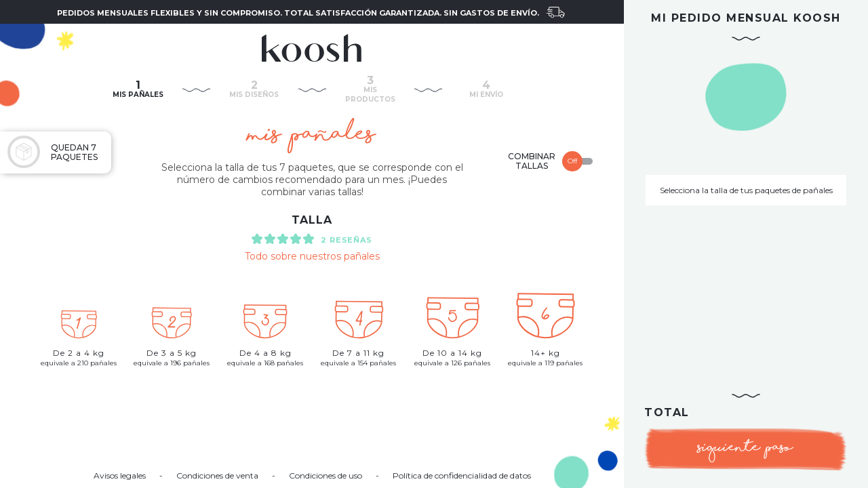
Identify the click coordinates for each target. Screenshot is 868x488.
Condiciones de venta (217, 475)
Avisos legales (120, 475)
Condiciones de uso (325, 475)
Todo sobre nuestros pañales (312, 256)
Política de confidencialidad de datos (462, 475)
